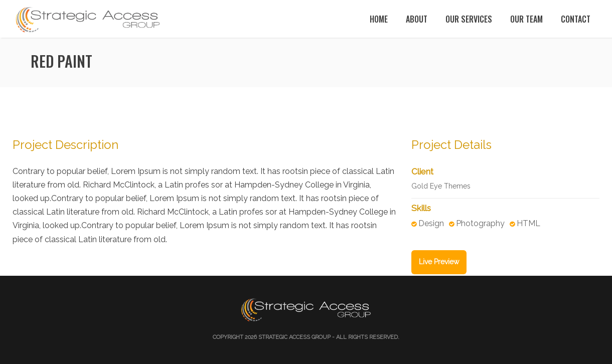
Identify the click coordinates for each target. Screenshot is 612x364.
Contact (576, 19)
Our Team (526, 19)
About (417, 19)
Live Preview (439, 262)
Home (379, 19)
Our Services (469, 19)
